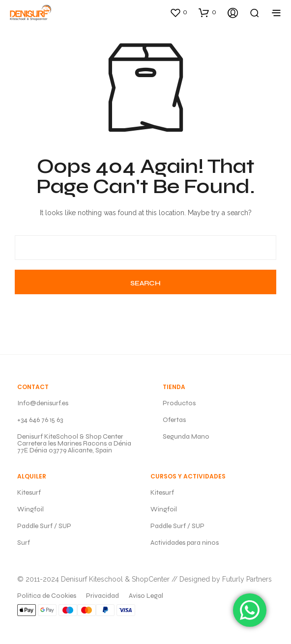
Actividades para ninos (185, 543)
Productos (179, 403)
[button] (178, 12)
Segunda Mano (186, 436)
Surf (24, 543)
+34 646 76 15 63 (40, 420)
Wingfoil (30, 509)
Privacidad (102, 596)
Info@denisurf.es (43, 403)
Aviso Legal (146, 596)
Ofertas (174, 420)
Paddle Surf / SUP (44, 526)
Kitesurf (29, 492)
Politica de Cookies (47, 596)
